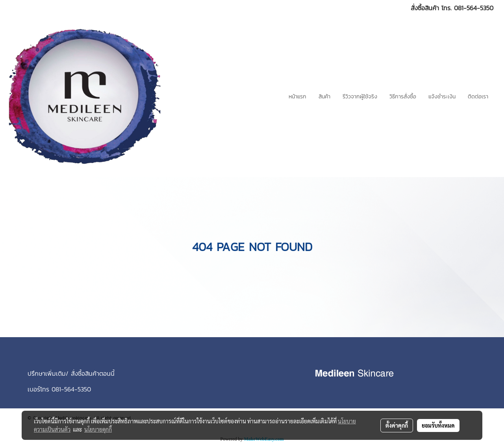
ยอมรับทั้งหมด (438, 425)
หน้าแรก (297, 97)
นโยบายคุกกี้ (98, 429)
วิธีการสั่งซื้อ (403, 97)
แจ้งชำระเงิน (442, 97)
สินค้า (324, 97)
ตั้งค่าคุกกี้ (397, 425)
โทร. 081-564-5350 (467, 8)
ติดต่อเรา (478, 97)
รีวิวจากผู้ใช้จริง (360, 97)
